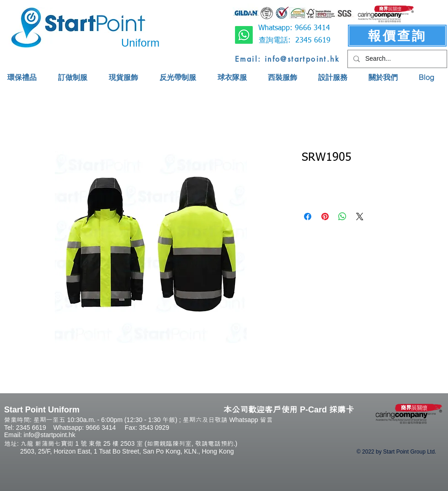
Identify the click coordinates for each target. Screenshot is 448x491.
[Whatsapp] (244, 35)
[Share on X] (360, 216)
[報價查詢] (397, 36)
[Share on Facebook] (308, 216)
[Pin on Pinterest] (325, 216)
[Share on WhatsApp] (342, 216)
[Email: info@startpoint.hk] (287, 59)
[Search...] (396, 59)
